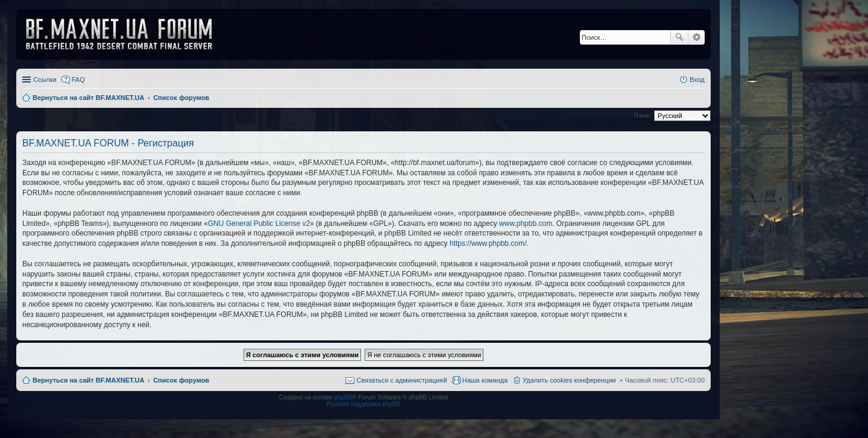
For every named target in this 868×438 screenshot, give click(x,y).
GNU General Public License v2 (259, 224)
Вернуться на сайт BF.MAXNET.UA (88, 380)
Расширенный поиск (697, 37)
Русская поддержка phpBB (363, 404)
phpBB (343, 397)
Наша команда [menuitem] (485, 380)
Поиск (679, 37)
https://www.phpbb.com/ (488, 243)
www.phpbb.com (526, 224)
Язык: (642, 115)
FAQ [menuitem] (78, 80)
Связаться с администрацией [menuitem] (401, 380)
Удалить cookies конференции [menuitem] (569, 380)
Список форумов (181, 380)
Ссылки (45, 80)
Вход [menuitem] (697, 80)
